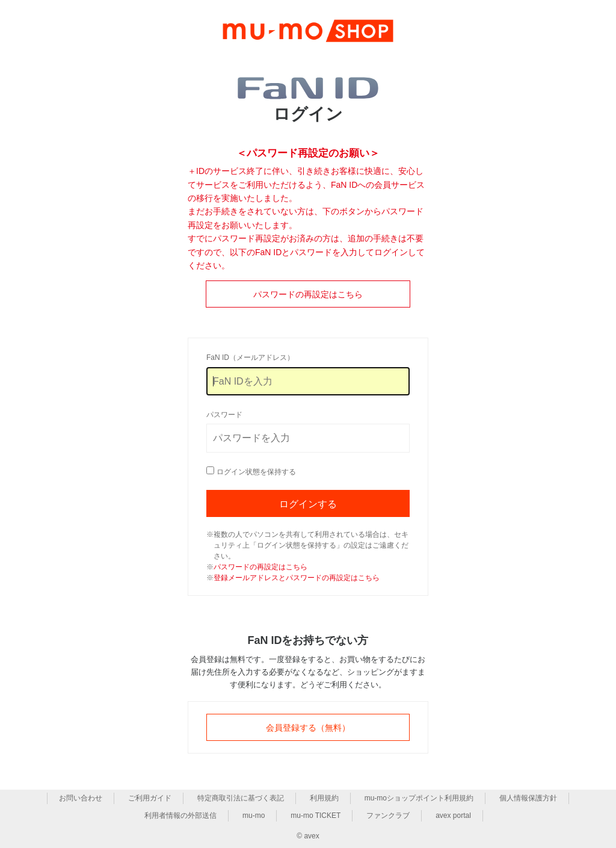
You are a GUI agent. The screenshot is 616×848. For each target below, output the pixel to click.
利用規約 (324, 798)
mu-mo (254, 816)
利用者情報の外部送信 (180, 816)
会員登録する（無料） (308, 728)
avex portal (453, 816)
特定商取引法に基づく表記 (241, 798)
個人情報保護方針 (528, 798)
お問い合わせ (81, 798)
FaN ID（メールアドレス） (250, 357)
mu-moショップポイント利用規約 (419, 798)
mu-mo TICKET (316, 816)
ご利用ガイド (150, 798)
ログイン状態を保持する (256, 472)
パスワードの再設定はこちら (308, 294)
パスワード (224, 415)
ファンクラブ (388, 816)
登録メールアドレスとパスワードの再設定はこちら (297, 578)
